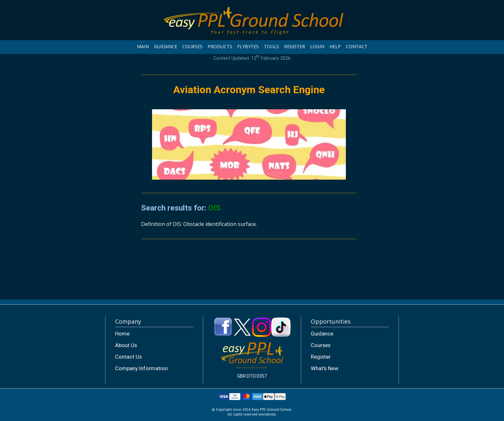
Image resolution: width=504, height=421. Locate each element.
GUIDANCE (166, 46)
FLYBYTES (248, 46)
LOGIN (317, 46)
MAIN (143, 46)
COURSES (192, 46)
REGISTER (295, 46)
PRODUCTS (220, 46)
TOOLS (271, 46)
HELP (335, 46)
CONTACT (357, 46)
